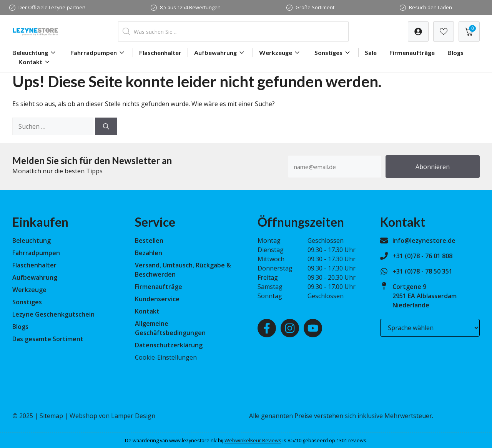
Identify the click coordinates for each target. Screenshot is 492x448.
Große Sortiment (315, 7)
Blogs (455, 52)
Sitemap (51, 416)
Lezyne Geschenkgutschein (53, 314)
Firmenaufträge (412, 52)
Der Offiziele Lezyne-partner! (52, 7)
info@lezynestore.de (424, 241)
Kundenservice (157, 299)
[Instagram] (290, 328)
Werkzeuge (280, 53)
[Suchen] (106, 126)
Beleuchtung (35, 53)
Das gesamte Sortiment (48, 339)
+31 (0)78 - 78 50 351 (422, 271)
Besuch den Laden (430, 7)
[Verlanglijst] (418, 32)
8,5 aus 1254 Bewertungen (190, 7)
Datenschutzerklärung (169, 345)
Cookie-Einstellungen (166, 357)
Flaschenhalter (160, 52)
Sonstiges (333, 53)
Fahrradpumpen (98, 53)
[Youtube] (313, 328)
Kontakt (35, 62)
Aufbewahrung (220, 53)
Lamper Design (133, 416)
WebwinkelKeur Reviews (253, 440)
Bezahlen (149, 253)
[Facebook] (267, 328)
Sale (371, 52)
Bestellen (149, 241)
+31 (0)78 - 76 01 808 (422, 256)
